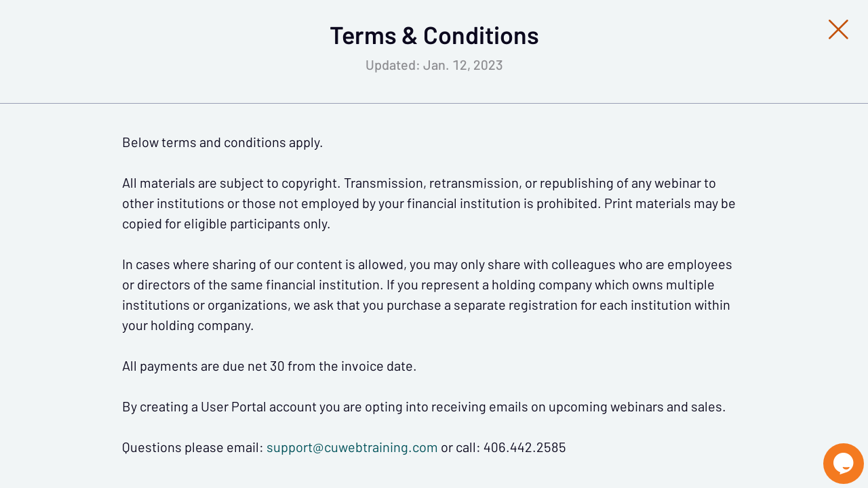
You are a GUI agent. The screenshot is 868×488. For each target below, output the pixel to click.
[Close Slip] (715, 44)
